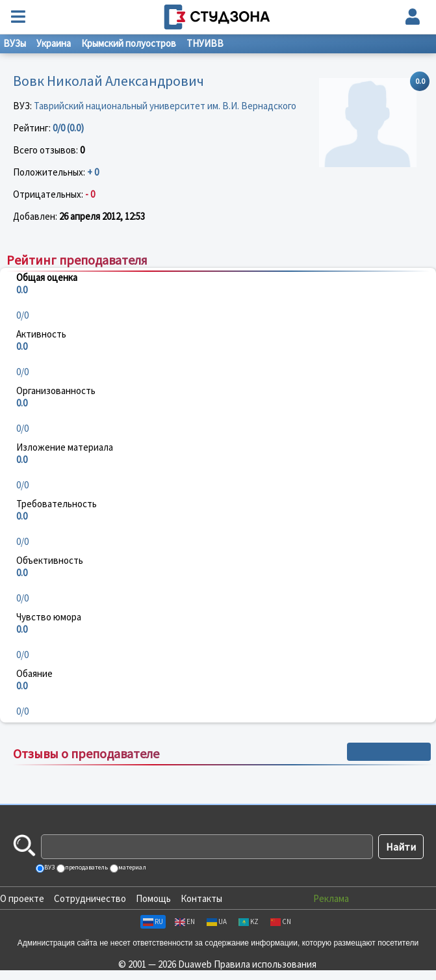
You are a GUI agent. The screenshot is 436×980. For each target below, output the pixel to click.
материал (132, 867)
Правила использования (265, 964)
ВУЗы (15, 43)
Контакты (201, 898)
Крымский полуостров (129, 43)
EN (185, 921)
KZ (249, 921)
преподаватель (86, 867)
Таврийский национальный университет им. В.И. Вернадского (165, 106)
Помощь (153, 898)
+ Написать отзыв (389, 752)
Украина (54, 43)
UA (217, 921)
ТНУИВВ (205, 43)
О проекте (22, 898)
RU (153, 921)
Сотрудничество (90, 898)
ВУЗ (49, 867)
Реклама (331, 898)
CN (281, 921)
